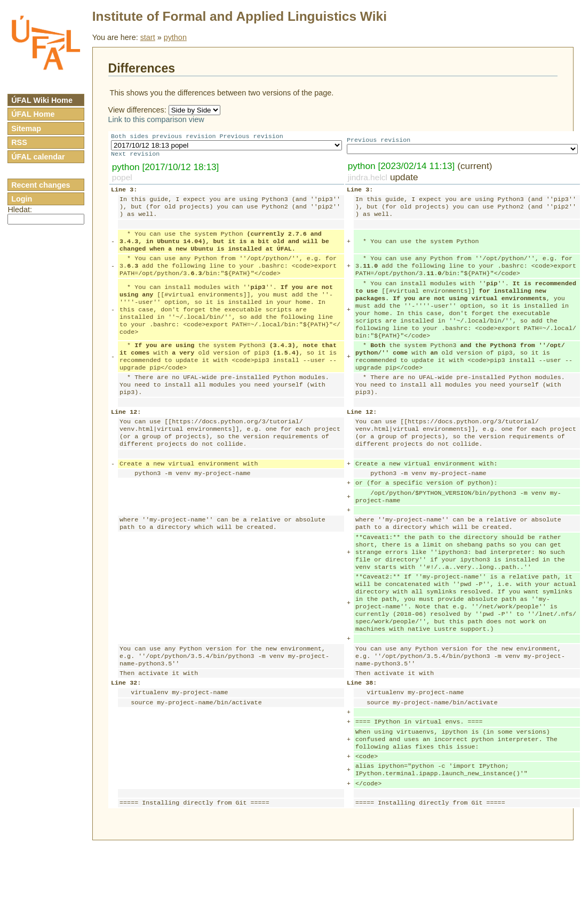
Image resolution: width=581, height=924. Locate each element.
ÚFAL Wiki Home (42, 100)
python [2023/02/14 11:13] (401, 168)
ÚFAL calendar (38, 157)
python (175, 37)
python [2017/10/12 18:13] (166, 169)
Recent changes (41, 185)
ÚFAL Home (33, 114)
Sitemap (26, 128)
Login (22, 199)
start (148, 37)
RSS (19, 142)
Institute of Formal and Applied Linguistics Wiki (240, 16)
